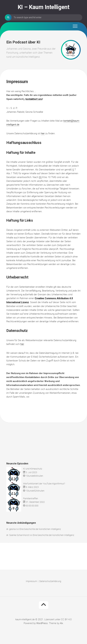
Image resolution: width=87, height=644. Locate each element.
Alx (61, 623)
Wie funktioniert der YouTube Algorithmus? (44, 484)
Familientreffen (31, 498)
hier (43, 133)
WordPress (42, 623)
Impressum (31, 581)
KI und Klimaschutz (33, 469)
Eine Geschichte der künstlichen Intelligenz (40, 529)
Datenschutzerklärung (50, 581)
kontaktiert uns (34, 99)
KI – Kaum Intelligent (44, 7)
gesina (12, 529)
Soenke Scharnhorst (19, 535)
